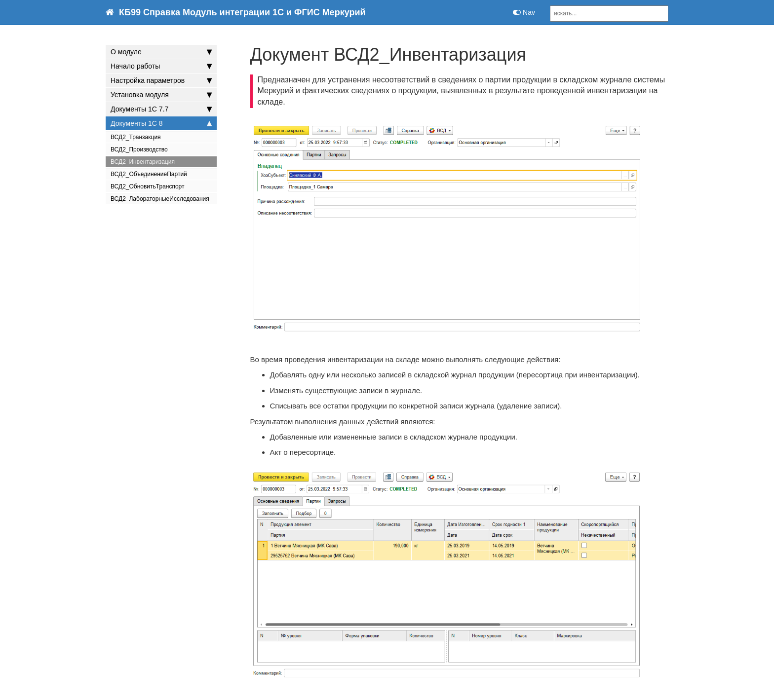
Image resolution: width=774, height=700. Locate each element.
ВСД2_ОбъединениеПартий (149, 174)
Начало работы (161, 66)
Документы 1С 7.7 (161, 109)
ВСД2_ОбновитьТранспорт (148, 186)
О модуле (161, 52)
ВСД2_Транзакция (136, 137)
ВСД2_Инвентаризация (143, 162)
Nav (524, 12)
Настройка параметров (161, 80)
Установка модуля (161, 95)
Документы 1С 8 (161, 123)
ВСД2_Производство (139, 149)
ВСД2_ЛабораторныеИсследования (160, 199)
